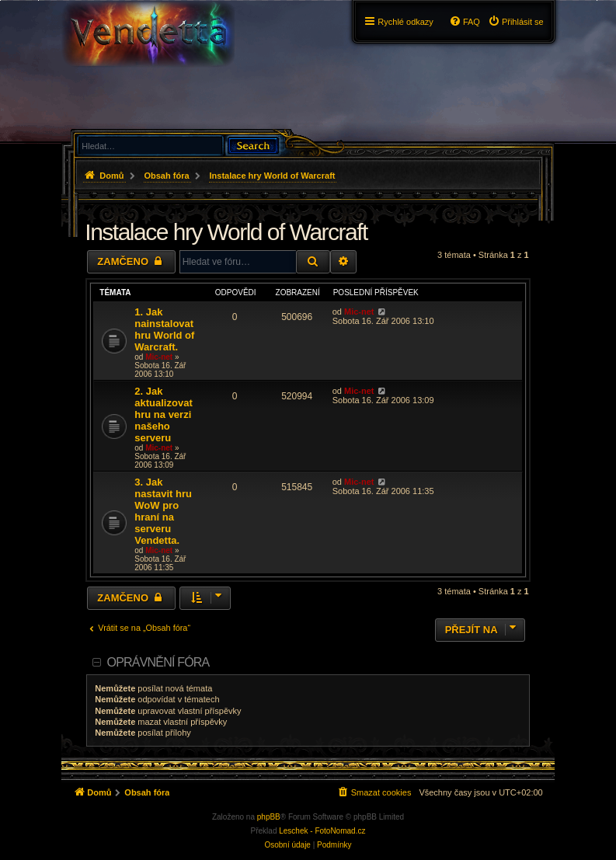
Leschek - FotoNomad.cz (322, 831)
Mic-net (159, 357)
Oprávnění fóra (158, 662)
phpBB (269, 817)
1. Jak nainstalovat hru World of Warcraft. (164, 329)
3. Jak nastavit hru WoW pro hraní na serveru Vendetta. (163, 511)
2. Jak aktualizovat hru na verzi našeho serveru (163, 414)
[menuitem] (516, 22)
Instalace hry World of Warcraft (226, 232)
